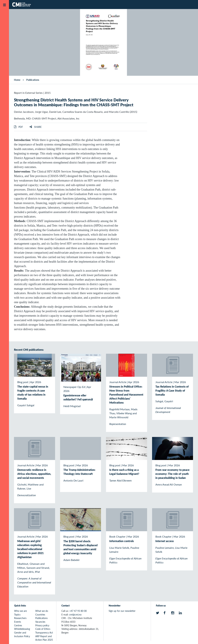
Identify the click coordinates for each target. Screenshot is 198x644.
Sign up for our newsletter (122, 611)
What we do (42, 611)
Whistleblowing (22, 629)
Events (18, 622)
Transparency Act (44, 632)
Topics (17, 614)
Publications (33, 80)
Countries (40, 614)
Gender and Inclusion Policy (22, 634)
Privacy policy (42, 625)
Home (17, 80)
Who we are (20, 611)
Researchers (20, 618)
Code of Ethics (43, 629)
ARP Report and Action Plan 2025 (44, 638)
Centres (18, 625)
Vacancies (40, 622)
